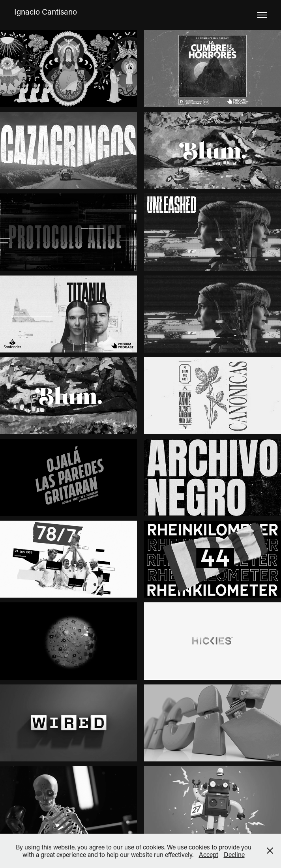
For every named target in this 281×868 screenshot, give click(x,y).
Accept (209, 854)
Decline (234, 854)
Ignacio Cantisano (46, 11)
